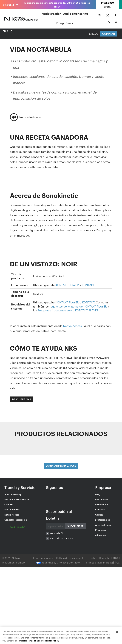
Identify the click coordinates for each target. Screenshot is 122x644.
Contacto (100, 510)
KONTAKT (88, 285)
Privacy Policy (52, 641)
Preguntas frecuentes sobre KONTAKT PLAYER (68, 310)
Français (91, 562)
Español (103, 562)
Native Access (72, 326)
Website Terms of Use (30, 641)
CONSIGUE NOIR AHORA (61, 466)
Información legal (44, 558)
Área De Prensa (103, 525)
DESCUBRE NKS (22, 399)
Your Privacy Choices (51, 562)
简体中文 (115, 562)
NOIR (7, 31)
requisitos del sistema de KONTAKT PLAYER (78, 306)
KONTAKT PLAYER (67, 285)
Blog (98, 494)
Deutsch (104, 558)
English (93, 558)
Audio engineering (75, 14)
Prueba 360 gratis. (108, 5)
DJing (60, 23)
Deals (69, 23)
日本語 (115, 558)
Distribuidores (12, 510)
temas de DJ (57, 533)
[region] (61, 636)
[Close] (117, 632)
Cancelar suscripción (16, 520)
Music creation (51, 14)
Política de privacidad (69, 558)
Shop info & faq (13, 494)
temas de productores (62, 538)
